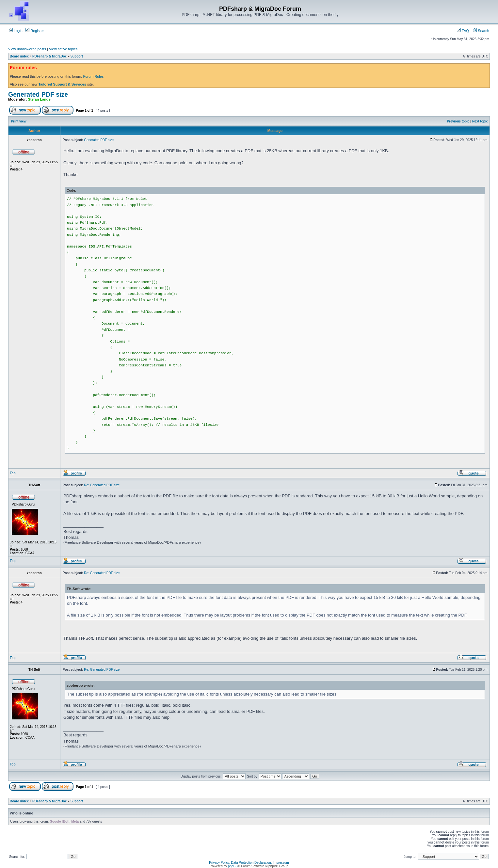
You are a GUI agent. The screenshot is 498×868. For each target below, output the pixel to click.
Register (35, 31)
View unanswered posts (27, 49)
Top (13, 473)
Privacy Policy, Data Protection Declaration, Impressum (249, 863)
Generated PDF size (38, 94)
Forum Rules (93, 76)
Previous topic (458, 121)
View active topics (63, 49)
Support (77, 56)
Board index (19, 56)
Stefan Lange (39, 99)
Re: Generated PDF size (102, 485)
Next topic (480, 121)
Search (481, 31)
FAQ (463, 31)
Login (16, 31)
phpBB (233, 866)
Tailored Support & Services (62, 84)
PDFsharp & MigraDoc (50, 56)
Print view (19, 121)
